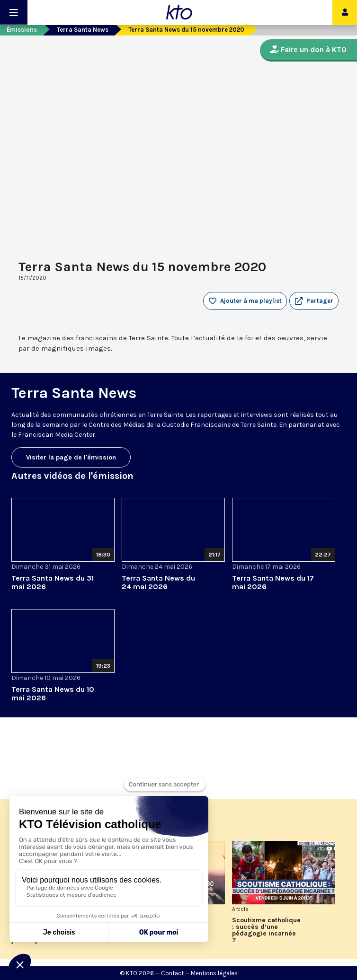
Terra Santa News (83, 30)
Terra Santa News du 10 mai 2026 (53, 693)
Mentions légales (214, 973)
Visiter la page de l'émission (71, 457)
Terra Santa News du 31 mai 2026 (53, 582)
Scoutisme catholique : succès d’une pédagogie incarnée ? (266, 930)
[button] (314, 301)
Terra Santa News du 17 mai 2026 (273, 582)
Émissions (22, 30)
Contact (172, 973)
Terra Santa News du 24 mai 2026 (158, 582)
